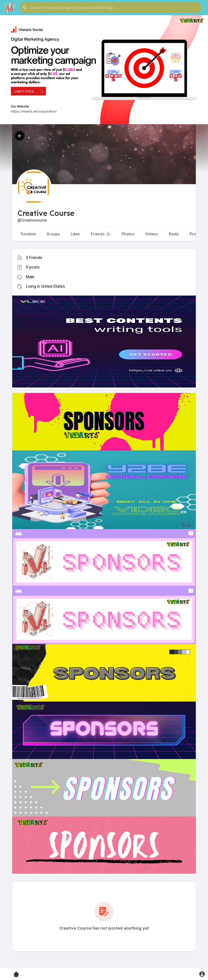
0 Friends (34, 258)
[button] (111, 8)
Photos (128, 234)
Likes (75, 234)
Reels (174, 234)
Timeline (28, 234)
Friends (101, 234)
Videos (152, 234)
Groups (53, 234)
